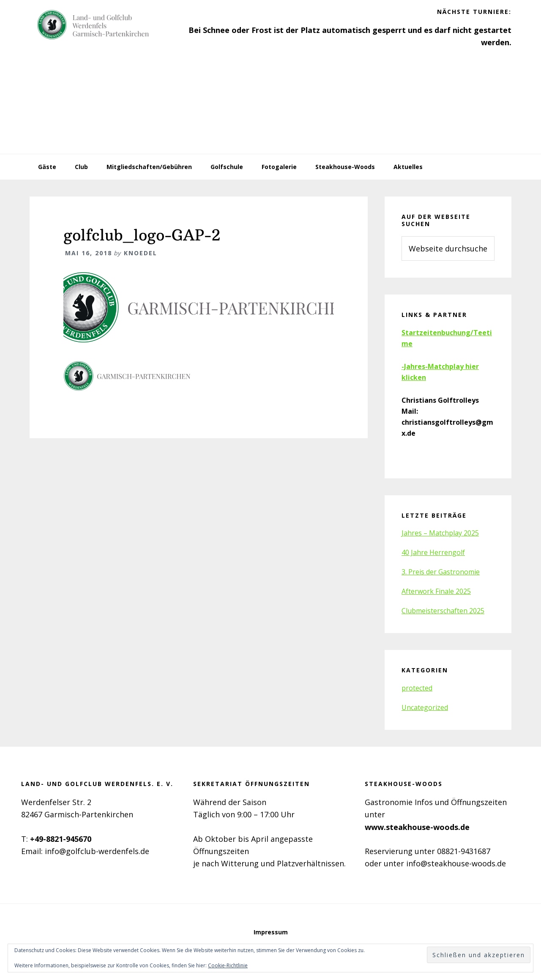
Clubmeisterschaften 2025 (443, 611)
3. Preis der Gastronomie (441, 572)
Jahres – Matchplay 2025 (440, 533)
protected (417, 688)
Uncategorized (425, 707)
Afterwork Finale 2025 (436, 591)
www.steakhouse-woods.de (417, 827)
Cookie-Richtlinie (228, 965)
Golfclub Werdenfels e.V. (93, 25)
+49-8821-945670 (61, 839)
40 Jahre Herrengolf (433, 552)
